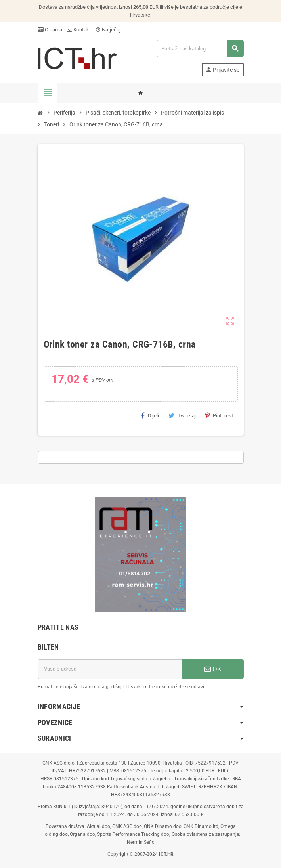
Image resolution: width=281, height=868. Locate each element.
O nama (50, 30)
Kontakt (79, 30)
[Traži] (200, 49)
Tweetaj (182, 415)
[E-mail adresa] (110, 669)
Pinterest (219, 415)
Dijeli (150, 415)
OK (213, 669)
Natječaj (108, 30)
